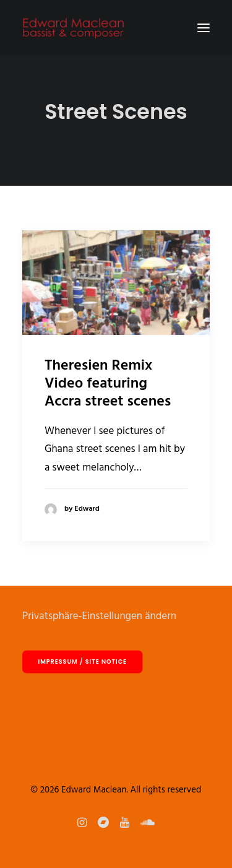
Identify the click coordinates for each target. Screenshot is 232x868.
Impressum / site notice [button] (83, 661)
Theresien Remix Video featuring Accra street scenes (108, 384)
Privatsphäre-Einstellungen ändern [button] (99, 616)
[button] (204, 28)
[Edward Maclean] (73, 28)
